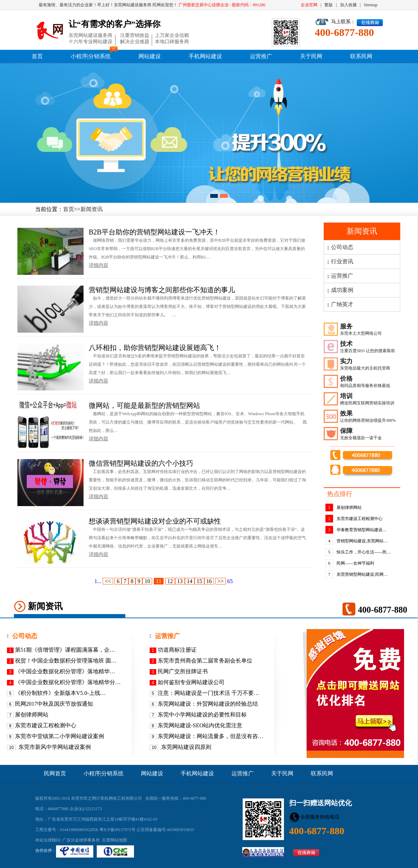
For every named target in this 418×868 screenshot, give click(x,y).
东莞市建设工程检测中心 (360, 519)
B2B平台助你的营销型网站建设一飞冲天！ (154, 232)
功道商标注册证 (177, 650)
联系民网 (361, 56)
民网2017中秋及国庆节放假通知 (54, 704)
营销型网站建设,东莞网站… (362, 541)
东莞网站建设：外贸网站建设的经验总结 (208, 704)
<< (108, 581)
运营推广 (261, 56)
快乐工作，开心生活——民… (364, 552)
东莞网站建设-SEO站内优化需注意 (200, 725)
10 (147, 581)
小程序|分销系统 (91, 56)
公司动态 (342, 247)
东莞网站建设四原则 (186, 747)
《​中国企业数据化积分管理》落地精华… (65, 671)
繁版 (329, 5)
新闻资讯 (92, 209)
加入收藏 (348, 5)
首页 (37, 56)
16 (209, 581)
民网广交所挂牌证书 (183, 671)
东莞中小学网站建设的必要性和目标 (202, 715)
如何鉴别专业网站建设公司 (191, 682)
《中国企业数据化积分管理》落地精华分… (68, 682)
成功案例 (342, 290)
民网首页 (55, 773)
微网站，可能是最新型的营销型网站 (144, 405)
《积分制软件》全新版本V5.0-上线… (60, 693)
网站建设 (150, 56)
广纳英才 (342, 304)
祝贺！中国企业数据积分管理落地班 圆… (66, 661)
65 (230, 581)
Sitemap (370, 5)
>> (221, 581)
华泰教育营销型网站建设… (362, 530)
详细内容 (98, 265)
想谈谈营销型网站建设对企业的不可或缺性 (155, 521)
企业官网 (309, 5)
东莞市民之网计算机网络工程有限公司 (107, 798)
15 (199, 581)
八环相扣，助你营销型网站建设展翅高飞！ (155, 348)
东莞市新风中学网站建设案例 (54, 747)
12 (170, 581)
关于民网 (311, 56)
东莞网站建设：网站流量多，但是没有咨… (211, 736)
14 (190, 581)
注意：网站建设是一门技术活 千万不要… (208, 693)
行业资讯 (342, 261)
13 (180, 581)
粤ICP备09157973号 (117, 830)
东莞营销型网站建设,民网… (362, 574)
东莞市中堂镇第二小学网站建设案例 (60, 736)
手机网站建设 (205, 56)
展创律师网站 (349, 507)
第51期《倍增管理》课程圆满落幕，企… (65, 650)
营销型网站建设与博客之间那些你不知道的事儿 (162, 290)
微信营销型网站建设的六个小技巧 (141, 463)
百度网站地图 (115, 840)
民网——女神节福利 (355, 563)
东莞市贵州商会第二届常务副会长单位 (205, 661)
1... (98, 581)
